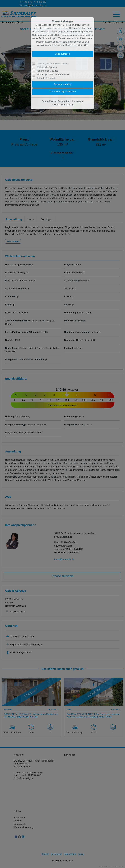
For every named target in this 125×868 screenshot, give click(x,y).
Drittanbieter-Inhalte (46, 78)
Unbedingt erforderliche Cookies (53, 64)
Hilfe (85, 45)
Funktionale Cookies (47, 67)
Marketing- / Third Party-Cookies (53, 74)
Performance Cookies (47, 71)
